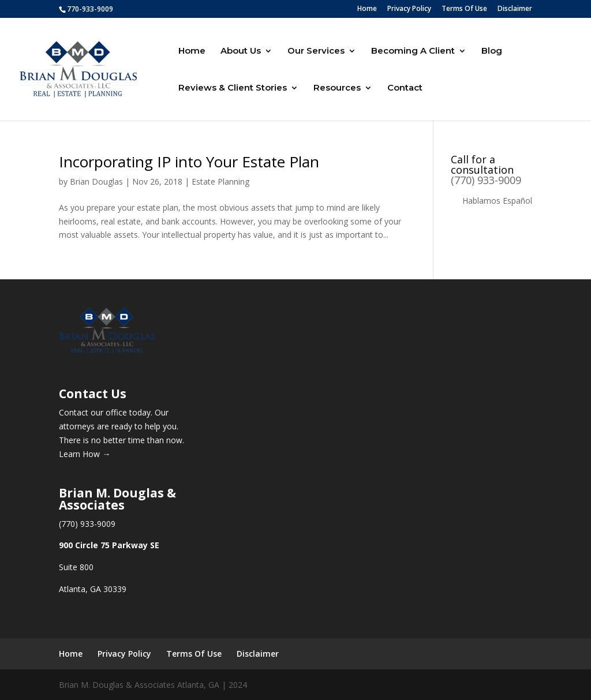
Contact (405, 88)
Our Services (316, 51)
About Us (241, 51)
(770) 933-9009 (486, 180)
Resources (337, 88)
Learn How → (85, 454)
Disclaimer (515, 9)
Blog (492, 51)
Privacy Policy (409, 9)
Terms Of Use (464, 9)
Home (367, 9)
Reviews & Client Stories (233, 88)
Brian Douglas (96, 181)
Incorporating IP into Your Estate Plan (189, 162)
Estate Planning (220, 181)
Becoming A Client (413, 51)
